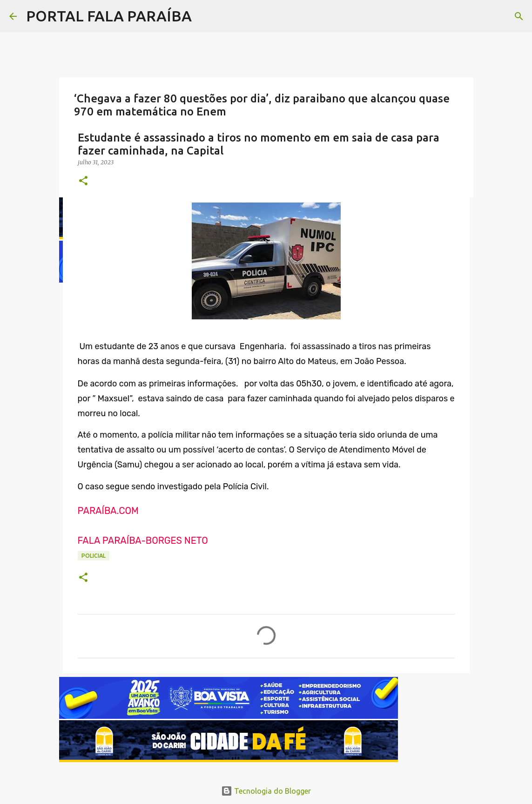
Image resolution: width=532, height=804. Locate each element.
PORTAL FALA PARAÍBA (109, 16)
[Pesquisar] (519, 16)
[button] (83, 181)
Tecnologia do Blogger (266, 791)
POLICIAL (94, 556)
